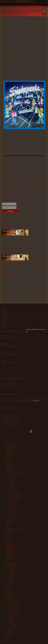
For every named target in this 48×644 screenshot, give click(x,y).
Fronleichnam (5, 298)
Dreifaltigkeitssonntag (7, 293)
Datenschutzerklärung (36, 217)
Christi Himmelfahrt (6, 277)
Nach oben (4, 187)
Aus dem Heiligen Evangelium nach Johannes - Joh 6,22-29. (17, 237)
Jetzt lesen (29, 240)
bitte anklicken (8, 145)
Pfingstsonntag (5, 282)
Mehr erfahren (43, 265)
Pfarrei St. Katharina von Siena (16, 181)
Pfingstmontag (5, 287)
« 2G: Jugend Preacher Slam (27, 183)
